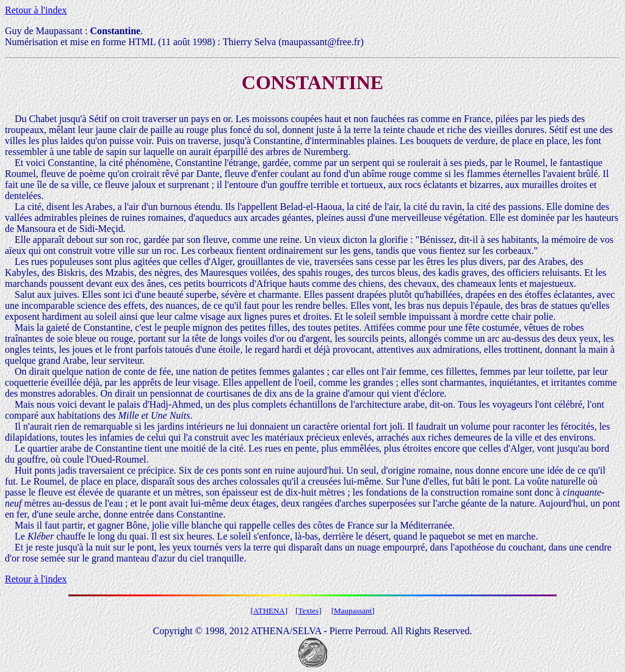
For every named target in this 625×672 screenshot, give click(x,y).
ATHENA (269, 611)
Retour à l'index (36, 10)
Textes (308, 611)
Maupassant (353, 611)
